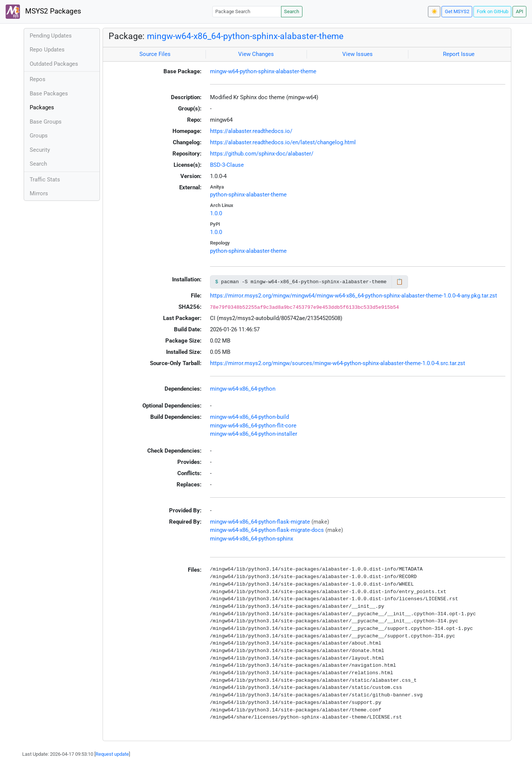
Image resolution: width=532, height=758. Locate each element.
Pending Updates (51, 36)
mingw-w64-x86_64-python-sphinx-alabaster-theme (245, 36)
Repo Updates (47, 50)
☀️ (434, 11)
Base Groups (46, 122)
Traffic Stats (45, 180)
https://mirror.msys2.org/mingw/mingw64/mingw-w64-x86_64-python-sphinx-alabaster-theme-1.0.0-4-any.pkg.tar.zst (354, 296)
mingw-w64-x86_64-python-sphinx (252, 539)
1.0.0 (216, 213)
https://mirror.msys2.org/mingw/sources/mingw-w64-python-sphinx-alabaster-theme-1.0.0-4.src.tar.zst (338, 363)
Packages (42, 107)
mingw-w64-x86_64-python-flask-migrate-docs (267, 530)
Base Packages (49, 94)
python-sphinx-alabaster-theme (248, 195)
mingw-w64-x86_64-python (243, 389)
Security (40, 150)
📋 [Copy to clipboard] (400, 282)
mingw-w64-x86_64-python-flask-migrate (260, 522)
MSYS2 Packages (43, 12)
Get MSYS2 (457, 11)
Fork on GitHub (493, 11)
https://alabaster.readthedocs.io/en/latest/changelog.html (283, 142)
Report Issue (459, 54)
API (520, 11)
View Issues (357, 54)
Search (292, 11)
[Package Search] (247, 11)
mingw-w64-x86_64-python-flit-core (253, 426)
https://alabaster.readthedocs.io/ (251, 131)
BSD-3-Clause (227, 165)
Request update (112, 754)
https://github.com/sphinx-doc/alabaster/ (262, 154)
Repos (38, 79)
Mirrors (39, 193)
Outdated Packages (54, 64)
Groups (39, 136)
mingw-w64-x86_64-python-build (249, 417)
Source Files (155, 54)
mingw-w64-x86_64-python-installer (254, 434)
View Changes (256, 54)
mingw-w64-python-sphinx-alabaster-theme (263, 71)
